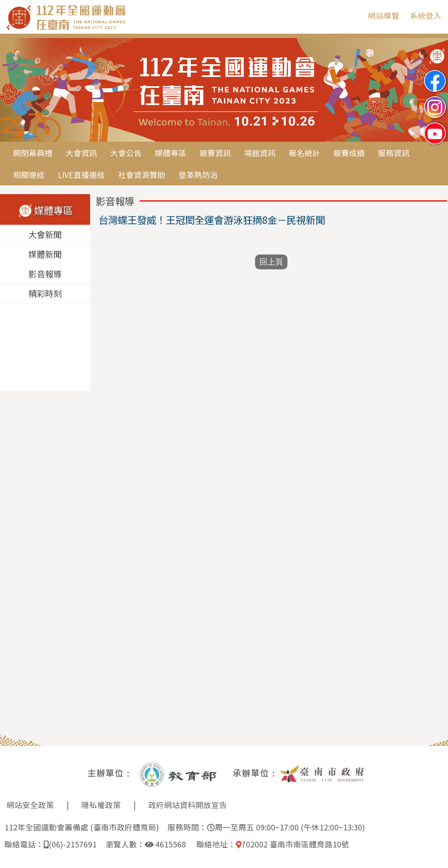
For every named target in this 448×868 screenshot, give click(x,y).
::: (355, 16)
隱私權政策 (101, 805)
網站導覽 (384, 16)
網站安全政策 (30, 805)
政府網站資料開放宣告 (188, 805)
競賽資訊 (215, 153)
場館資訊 (260, 153)
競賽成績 (349, 153)
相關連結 (29, 175)
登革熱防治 (198, 175)
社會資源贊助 (142, 175)
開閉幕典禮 (33, 153)
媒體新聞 (45, 254)
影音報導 (45, 274)
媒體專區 (171, 153)
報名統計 (304, 153)
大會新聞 (45, 235)
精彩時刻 (45, 294)
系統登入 (426, 16)
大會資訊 (81, 153)
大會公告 (126, 153)
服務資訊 (394, 153)
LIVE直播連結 (81, 175)
